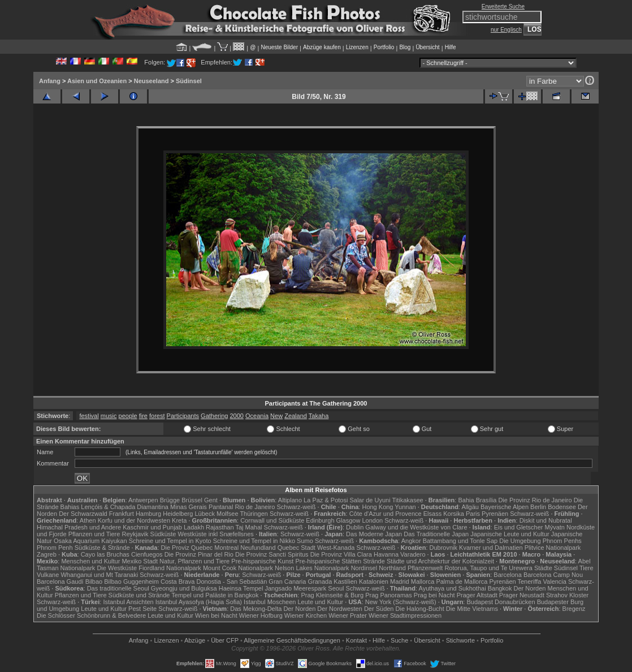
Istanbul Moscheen (270, 602)
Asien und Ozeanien (97, 81)
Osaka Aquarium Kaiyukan (90, 541)
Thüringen (254, 514)
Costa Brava (178, 581)
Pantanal (221, 507)
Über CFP (225, 640)
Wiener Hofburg (261, 615)
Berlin (538, 507)
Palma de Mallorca (462, 581)
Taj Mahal (248, 527)
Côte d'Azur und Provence (386, 514)
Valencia (555, 581)
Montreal (226, 548)
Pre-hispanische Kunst (262, 561)
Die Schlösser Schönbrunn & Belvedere (91, 615)
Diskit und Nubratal (546, 520)
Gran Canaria (287, 581)
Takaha (319, 416)
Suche (399, 640)
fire (143, 416)
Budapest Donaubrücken (501, 602)
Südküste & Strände (102, 548)
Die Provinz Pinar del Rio (199, 554)
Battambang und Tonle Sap (460, 541)
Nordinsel (364, 568)
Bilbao (94, 581)
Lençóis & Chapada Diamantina (125, 507)
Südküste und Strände (139, 595)
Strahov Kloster (567, 595)
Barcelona (508, 575)
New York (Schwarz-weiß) (401, 602)
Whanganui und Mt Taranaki (99, 575)
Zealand (296, 416)
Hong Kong (377, 507)
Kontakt (356, 640)
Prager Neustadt (522, 595)
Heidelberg (178, 514)
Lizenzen (357, 47)
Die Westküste (117, 568)
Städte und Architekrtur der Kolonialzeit (440, 561)
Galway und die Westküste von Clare (416, 527)
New (276, 416)
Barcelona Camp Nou (553, 575)
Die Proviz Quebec (187, 548)
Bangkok (500, 588)
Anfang (50, 81)
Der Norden (530, 588)
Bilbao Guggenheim (131, 581)
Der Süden (379, 609)
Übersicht (427, 47)
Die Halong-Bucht (420, 609)
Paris (473, 514)
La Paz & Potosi (326, 500)
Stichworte (460, 640)
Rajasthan (220, 527)
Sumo (305, 541)
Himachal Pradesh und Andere (79, 527)
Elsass (432, 514)
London (372, 520)
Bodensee (562, 507)
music (109, 416)
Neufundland (258, 548)
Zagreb (47, 554)
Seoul (336, 588)
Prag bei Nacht (434, 595)
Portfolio (384, 47)
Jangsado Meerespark (295, 588)
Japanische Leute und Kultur (510, 534)
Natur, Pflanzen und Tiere (194, 561)
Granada (320, 581)
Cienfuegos (147, 554)
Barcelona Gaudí (60, 581)
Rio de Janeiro (255, 507)
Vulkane (48, 575)
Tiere (586, 568)
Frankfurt (122, 514)
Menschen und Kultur (90, 561)
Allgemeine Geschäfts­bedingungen (292, 640)
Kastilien (345, 581)
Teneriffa (529, 581)
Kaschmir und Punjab (152, 527)
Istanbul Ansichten (128, 602)
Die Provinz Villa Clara (341, 554)
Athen (88, 520)
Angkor (411, 541)
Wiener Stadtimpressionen (405, 615)
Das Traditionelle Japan (436, 534)
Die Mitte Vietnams (472, 609)
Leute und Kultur (321, 602)
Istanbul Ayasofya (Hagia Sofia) (199, 602)
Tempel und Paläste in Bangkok (215, 595)
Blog (405, 47)
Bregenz (574, 609)
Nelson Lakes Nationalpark (312, 568)
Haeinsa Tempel (241, 588)
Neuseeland (151, 81)
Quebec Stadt (296, 548)
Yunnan (405, 507)
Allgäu (470, 507)
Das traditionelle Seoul (118, 588)
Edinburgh (320, 520)
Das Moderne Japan (374, 534)
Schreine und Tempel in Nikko (254, 541)
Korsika (454, 514)
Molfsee (228, 514)
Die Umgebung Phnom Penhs (540, 541)
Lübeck (204, 514)
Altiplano (290, 500)
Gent (211, 500)
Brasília (486, 500)
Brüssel (192, 500)
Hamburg (148, 514)
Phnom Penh (55, 548)
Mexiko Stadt (140, 561)
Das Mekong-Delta (256, 609)
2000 (236, 416)
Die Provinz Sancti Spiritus (272, 554)
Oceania (257, 416)
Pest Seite (142, 609)
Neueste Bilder (279, 47)
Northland (392, 568)
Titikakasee (407, 500)
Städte (543, 568)
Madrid (400, 581)
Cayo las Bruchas (105, 554)
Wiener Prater (348, 615)
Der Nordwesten (339, 609)
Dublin (355, 527)
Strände (374, 561)
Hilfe (451, 47)
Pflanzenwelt (425, 568)
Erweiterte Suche (503, 7)
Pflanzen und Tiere (94, 534)
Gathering (214, 416)
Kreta (179, 520)
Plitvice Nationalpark (553, 548)
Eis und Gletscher (519, 527)
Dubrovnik (444, 548)
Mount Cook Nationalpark (238, 568)
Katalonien (374, 581)
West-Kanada (336, 548)
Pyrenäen (495, 514)
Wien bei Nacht (216, 615)
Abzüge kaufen (322, 47)
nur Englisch (506, 30)
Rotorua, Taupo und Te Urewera (488, 568)
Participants (183, 416)
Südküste (163, 534)
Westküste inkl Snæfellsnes (216, 534)
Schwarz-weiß (296, 507)
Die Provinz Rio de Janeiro (535, 500)
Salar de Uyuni (370, 500)
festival (89, 416)
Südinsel (189, 81)
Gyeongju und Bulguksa (184, 588)
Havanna (386, 554)
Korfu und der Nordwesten (134, 520)
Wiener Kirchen (306, 615)
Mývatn (555, 527)
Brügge (170, 500)
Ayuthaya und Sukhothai (453, 588)
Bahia (466, 500)
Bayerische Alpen (505, 507)
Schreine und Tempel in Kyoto (170, 541)
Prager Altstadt (477, 595)
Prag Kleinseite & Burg (332, 595)
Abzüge (195, 640)
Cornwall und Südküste (272, 520)
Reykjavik (135, 534)
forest (157, 416)
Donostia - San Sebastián (232, 581)
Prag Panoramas (389, 595)
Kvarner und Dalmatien (491, 548)
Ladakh (194, 527)
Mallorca (423, 581)
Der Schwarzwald (83, 514)
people (128, 416)
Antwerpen (143, 500)
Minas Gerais (189, 507)
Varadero (413, 554)
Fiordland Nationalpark (170, 568)
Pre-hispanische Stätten (328, 561)
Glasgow (349, 520)
